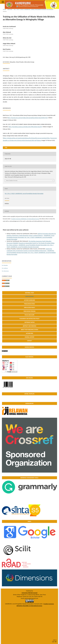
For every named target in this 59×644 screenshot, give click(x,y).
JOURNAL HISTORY (29, 337)
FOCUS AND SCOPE (29, 315)
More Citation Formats (12, 180)
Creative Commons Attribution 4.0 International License (25, 219)
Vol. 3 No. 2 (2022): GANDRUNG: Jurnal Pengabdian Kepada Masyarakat (33, 10)
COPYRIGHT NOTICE (29, 322)
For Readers (5, 265)
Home (4, 10)
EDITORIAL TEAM (29, 293)
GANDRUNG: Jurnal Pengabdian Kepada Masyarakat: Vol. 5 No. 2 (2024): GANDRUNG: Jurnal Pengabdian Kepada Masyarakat (31, 253)
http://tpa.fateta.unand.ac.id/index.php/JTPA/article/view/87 (25, 127)
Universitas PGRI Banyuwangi (29, 593)
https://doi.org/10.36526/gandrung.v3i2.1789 (18, 57)
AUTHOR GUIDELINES (30, 300)
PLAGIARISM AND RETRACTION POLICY (29, 319)
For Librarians (5, 271)
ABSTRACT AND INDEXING (30, 326)
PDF (6, 148)
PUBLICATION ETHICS (29, 304)
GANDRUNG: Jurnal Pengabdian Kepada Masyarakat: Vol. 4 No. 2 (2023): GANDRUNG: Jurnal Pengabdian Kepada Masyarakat (30, 237)
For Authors (5, 268)
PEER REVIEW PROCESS (29, 311)
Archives (10, 10)
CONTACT (30, 341)
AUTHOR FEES (30, 333)
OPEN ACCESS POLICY (30, 308)
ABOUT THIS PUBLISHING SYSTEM (30, 330)
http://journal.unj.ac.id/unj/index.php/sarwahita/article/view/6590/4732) (28, 118)
